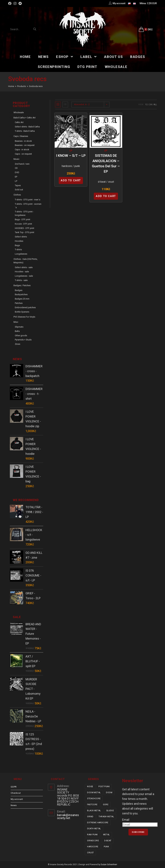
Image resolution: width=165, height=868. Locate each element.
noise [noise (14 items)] (90, 787)
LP (71, 151)
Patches (19, 303)
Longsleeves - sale (24, 276)
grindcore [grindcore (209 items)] (93, 841)
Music (16, 159)
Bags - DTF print (23, 219)
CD (16, 168)
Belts (17, 331)
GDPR (14, 787)
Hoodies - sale (22, 272)
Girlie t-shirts (21, 237)
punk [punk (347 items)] (106, 847)
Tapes (18, 185)
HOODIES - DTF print (25, 228)
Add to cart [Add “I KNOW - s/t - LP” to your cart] (71, 180)
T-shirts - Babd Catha (25, 131)
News (14, 805)
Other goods (21, 335)
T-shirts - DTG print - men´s (28, 200)
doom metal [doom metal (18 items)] (94, 793)
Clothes (17, 195)
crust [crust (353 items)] (90, 853)
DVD (17, 172)
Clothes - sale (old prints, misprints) (26, 261)
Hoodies (19, 241)
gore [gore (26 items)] (106, 805)
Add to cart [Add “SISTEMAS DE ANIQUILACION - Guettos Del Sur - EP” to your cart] (106, 196)
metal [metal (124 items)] (106, 835)
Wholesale (19, 112)
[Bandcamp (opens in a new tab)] (20, 4)
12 (146, 105)
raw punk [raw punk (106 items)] (92, 835)
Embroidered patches (25, 307)
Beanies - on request (25, 145)
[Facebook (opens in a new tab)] (10, 4)
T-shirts (18, 250)
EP (106, 151)
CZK (149, 3)
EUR (155, 3)
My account (17, 799)
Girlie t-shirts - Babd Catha (27, 127)
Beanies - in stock (23, 141)
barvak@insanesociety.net (68, 816)
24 (150, 105)
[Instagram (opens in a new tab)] (15, 4)
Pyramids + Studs (23, 340)
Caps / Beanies (21, 136)
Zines (18, 344)
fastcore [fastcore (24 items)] (92, 805)
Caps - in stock (22, 150)
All (155, 105)
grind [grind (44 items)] (90, 817)
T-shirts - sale (21, 280)
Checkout (16, 793)
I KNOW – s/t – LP (71, 156)
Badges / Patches (22, 285)
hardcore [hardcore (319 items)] (93, 847)
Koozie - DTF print (23, 224)
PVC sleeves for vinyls (24, 317)
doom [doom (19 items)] (109, 793)
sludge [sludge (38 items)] (110, 811)
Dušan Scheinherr (109, 864)
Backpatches (21, 294)
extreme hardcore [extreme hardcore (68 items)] (98, 823)
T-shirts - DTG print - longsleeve (24, 213)
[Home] (11, 86)
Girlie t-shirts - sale (24, 267)
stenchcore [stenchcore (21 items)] (94, 799)
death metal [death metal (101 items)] (94, 829)
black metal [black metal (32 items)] (94, 811)
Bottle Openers (22, 312)
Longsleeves (21, 254)
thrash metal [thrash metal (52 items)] (106, 817)
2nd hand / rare (22, 164)
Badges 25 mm (22, 299)
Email (126, 820)
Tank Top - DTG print (25, 232)
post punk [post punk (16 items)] (104, 787)
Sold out (19, 190)
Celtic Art (19, 122)
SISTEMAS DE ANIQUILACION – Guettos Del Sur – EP (106, 164)
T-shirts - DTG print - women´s (28, 206)
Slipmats (19, 327)
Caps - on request (23, 154)
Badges (19, 290)
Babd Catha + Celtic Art (25, 118)
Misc (16, 322)
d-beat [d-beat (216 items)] (108, 841)
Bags (17, 245)
